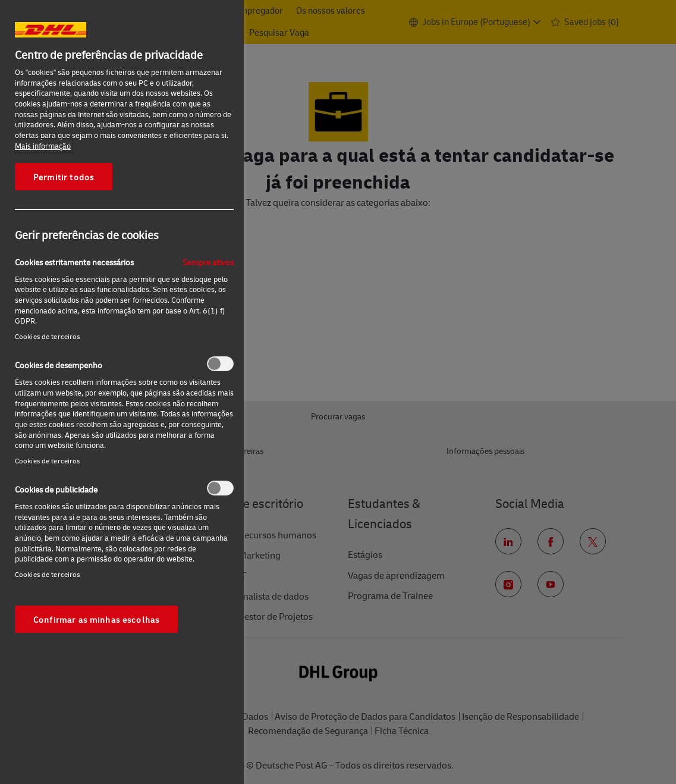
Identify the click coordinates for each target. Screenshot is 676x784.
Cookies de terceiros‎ (47, 336)
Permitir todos (64, 177)
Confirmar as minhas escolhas (96, 619)
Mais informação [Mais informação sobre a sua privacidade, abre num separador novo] (43, 146)
